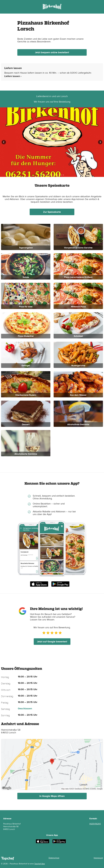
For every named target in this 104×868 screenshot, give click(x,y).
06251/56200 (95, 824)
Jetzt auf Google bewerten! (52, 642)
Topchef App (40, 864)
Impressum (98, 858)
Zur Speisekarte (52, 212)
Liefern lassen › (13, 76)
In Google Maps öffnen (52, 796)
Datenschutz (54, 858)
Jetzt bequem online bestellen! (52, 52)
